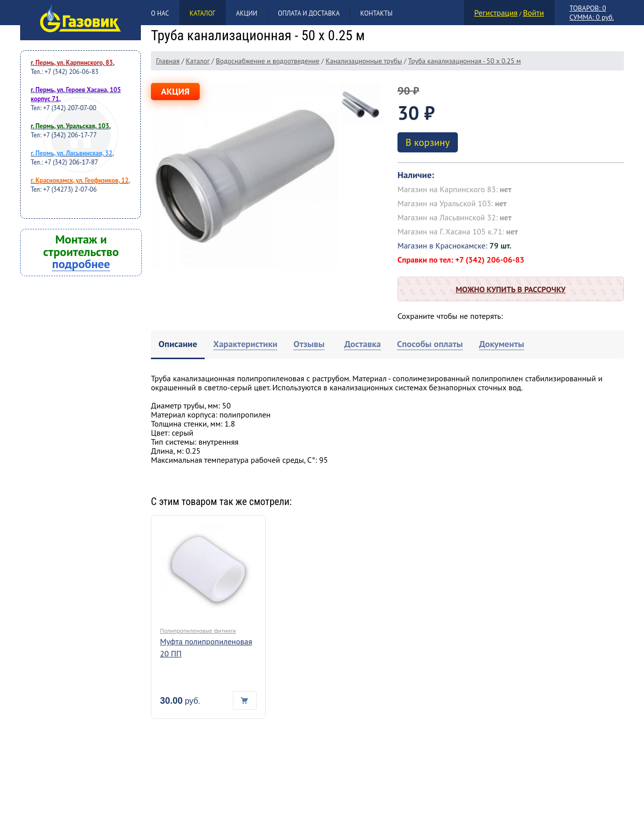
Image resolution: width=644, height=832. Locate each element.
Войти (533, 13)
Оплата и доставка (309, 13)
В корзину (428, 142)
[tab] (178, 345)
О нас (160, 13)
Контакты (376, 13)
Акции (247, 13)
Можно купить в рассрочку (511, 289)
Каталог (203, 13)
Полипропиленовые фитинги (198, 631)
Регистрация (496, 13)
